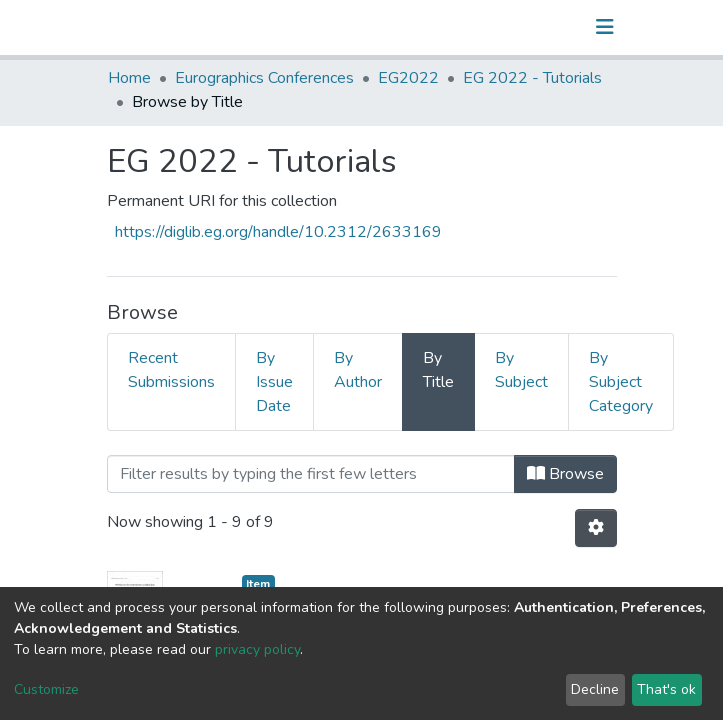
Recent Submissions (171, 370)
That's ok (666, 689)
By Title (438, 370)
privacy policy (257, 649)
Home (129, 78)
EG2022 (408, 78)
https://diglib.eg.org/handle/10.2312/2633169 (278, 232)
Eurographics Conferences (264, 78)
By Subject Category (621, 382)
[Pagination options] (596, 528)
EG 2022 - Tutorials (532, 78)
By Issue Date (274, 382)
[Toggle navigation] (605, 27)
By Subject (521, 370)
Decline (595, 689)
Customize (46, 689)
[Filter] (311, 474)
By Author (358, 370)
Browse (565, 474)
